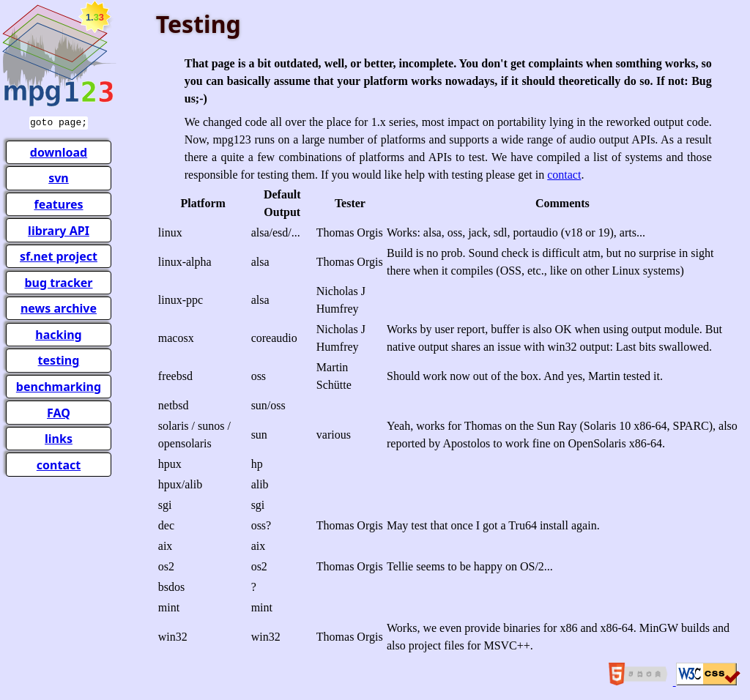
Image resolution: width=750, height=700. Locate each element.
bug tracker (58, 281)
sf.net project (59, 255)
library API (59, 229)
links (59, 437)
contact (59, 463)
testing (59, 359)
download (59, 151)
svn (59, 176)
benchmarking (59, 385)
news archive (59, 307)
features (58, 203)
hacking (58, 333)
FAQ (59, 412)
